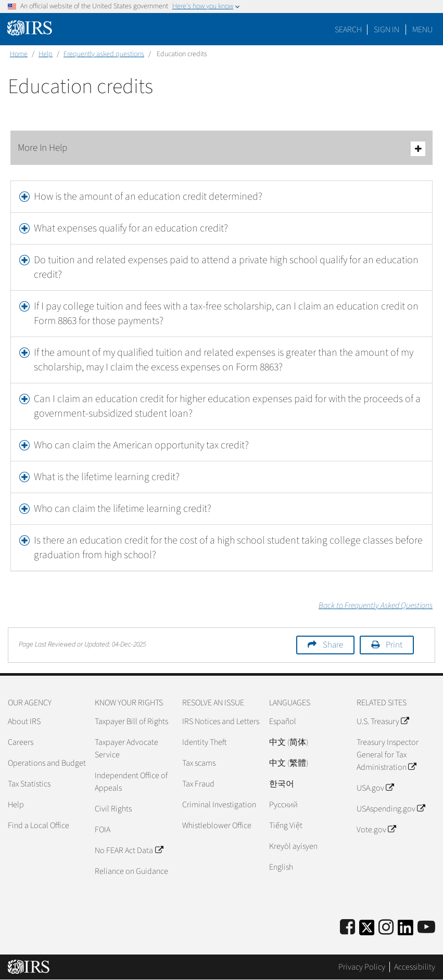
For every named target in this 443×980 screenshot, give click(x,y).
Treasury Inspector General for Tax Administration (388, 755)
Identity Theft (204, 742)
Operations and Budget (47, 763)
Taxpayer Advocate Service (126, 749)
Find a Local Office (39, 826)
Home (19, 54)
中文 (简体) (289, 742)
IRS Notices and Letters (221, 721)
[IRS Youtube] (426, 928)
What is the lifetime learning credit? (107, 477)
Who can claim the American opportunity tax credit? (141, 445)
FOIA (103, 830)
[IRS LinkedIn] (406, 931)
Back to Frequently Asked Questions (376, 605)
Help (46, 54)
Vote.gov (376, 830)
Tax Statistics (29, 784)
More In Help (221, 149)
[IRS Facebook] (347, 928)
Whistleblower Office (217, 826)
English (281, 867)
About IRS (24, 721)
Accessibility (415, 967)
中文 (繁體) (289, 763)
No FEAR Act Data (129, 850)
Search (348, 30)
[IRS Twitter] (367, 931)
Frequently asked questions (104, 54)
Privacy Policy (362, 967)
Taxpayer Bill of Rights (131, 721)
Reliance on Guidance (131, 871)
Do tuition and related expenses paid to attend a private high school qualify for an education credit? (226, 267)
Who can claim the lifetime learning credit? (123, 509)
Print (394, 645)
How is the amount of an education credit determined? (148, 197)
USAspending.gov (391, 809)
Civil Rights (113, 809)
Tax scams (199, 763)
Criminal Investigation (219, 805)
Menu (422, 30)
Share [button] (333, 645)
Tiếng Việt (286, 826)
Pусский (283, 805)
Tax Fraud (198, 784)
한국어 (282, 784)
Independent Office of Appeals (131, 782)
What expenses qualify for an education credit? (131, 228)
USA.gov (375, 788)
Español (283, 721)
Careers (21, 742)
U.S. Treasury (383, 721)
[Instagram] (386, 928)
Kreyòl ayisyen (293, 846)
